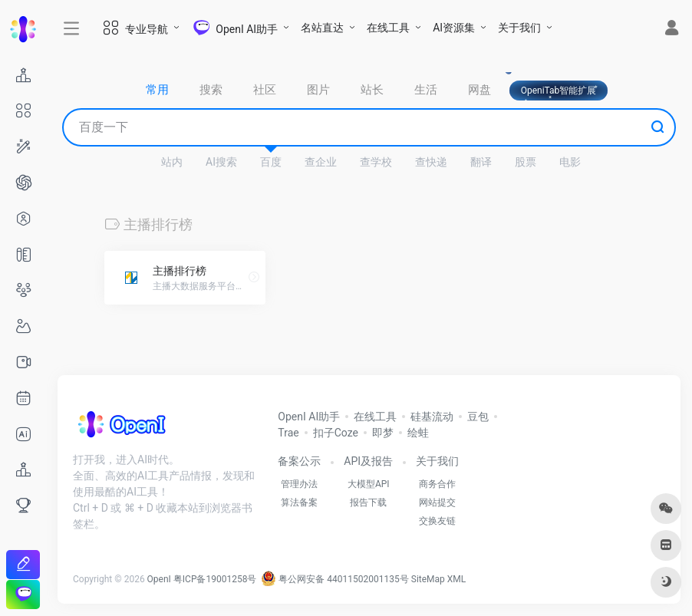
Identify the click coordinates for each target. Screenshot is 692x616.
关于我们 (519, 28)
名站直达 (322, 28)
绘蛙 (418, 433)
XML (456, 579)
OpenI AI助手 (309, 417)
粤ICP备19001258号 (215, 579)
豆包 (478, 417)
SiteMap (428, 579)
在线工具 (388, 28)
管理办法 (299, 484)
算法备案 (299, 502)
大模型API (369, 484)
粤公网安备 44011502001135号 (334, 579)
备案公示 (299, 461)
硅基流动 (432, 417)
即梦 (383, 433)
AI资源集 (454, 28)
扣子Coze (336, 433)
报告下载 (368, 502)
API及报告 (368, 461)
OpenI (159, 579)
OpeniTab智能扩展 (559, 91)
